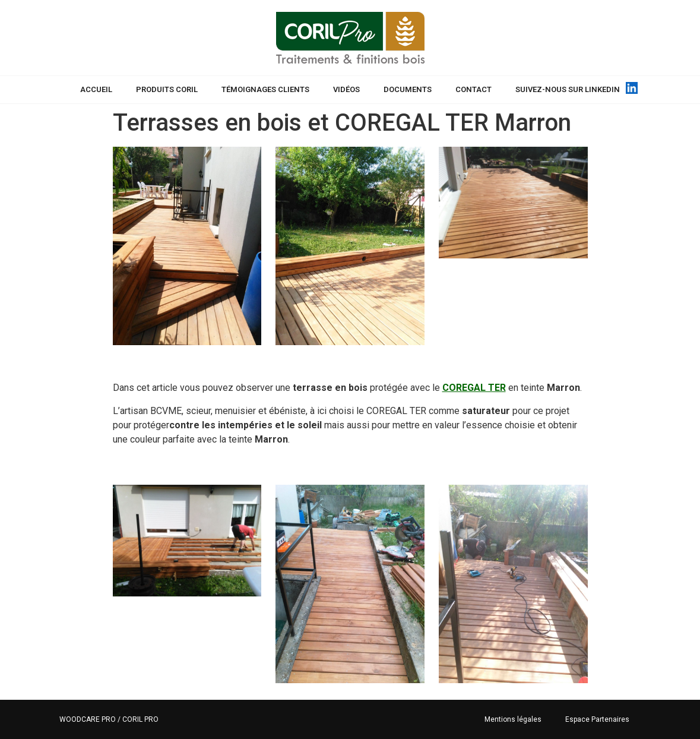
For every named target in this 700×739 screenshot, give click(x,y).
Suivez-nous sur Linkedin (568, 89)
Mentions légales (513, 719)
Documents (408, 89)
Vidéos (346, 89)
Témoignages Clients (265, 89)
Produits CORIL (167, 89)
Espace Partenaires (597, 719)
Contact (473, 89)
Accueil (96, 89)
